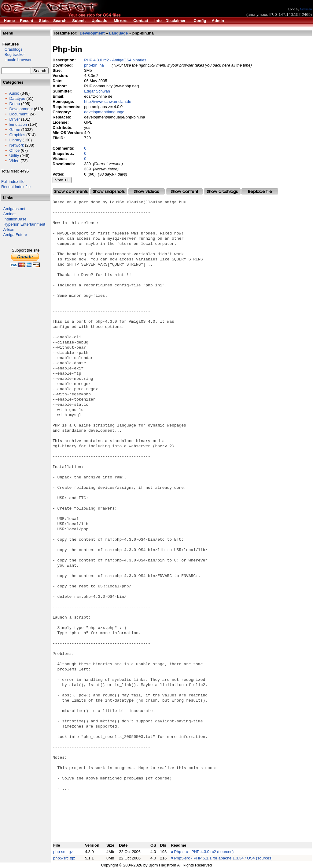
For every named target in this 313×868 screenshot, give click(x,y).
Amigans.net (14, 209)
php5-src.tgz (64, 858)
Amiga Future (15, 235)
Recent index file (16, 187)
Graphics (17, 135)
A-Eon (9, 229)
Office (14, 150)
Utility (14, 156)
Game (15, 130)
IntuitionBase (15, 219)
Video (14, 161)
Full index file (13, 182)
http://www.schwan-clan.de (108, 102)
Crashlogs (12, 49)
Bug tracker (13, 54)
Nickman (306, 9)
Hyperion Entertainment (24, 224)
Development (21, 109)
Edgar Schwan (97, 91)
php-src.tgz (63, 852)
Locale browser (16, 60)
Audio (14, 93)
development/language (104, 112)
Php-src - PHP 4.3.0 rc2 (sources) (204, 852)
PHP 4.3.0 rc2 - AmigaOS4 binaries (115, 60)
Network (17, 145)
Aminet (9, 214)
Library (15, 140)
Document (18, 114)
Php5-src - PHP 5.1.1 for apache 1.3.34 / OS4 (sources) (223, 858)
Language (118, 33)
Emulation (18, 124)
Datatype (17, 98)
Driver (15, 119)
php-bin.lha (94, 65)
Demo (15, 104)
